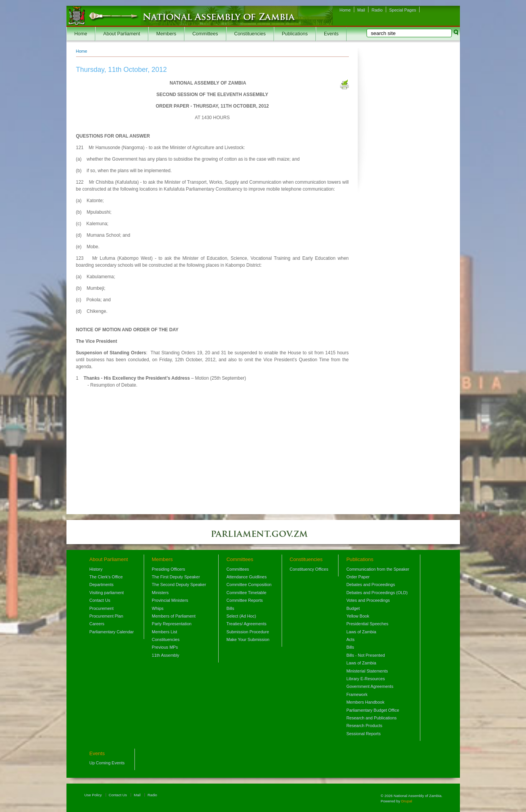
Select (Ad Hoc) (241, 616)
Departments (102, 585)
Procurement (102, 608)
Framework (357, 694)
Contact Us (100, 600)
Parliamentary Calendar (112, 632)
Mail (361, 10)
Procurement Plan (106, 616)
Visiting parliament (107, 593)
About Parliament (122, 34)
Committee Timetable (246, 593)
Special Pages (403, 10)
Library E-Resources (365, 679)
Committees (205, 34)
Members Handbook (365, 702)
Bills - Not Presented (365, 655)
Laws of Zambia (361, 632)
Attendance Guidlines (246, 577)
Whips (158, 608)
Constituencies (250, 34)
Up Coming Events (107, 763)
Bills (230, 608)
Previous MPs (165, 647)
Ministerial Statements (367, 671)
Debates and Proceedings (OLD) (377, 593)
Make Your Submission (248, 639)
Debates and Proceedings (371, 585)
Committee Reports (245, 600)
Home (345, 10)
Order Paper (358, 577)
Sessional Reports (363, 734)
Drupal (407, 801)
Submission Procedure (248, 632)
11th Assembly (166, 655)
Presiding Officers (168, 569)
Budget (353, 608)
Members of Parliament (174, 616)
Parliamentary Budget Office (373, 710)
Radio (377, 10)
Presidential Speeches (367, 624)
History (96, 569)
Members (166, 34)
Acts (350, 639)
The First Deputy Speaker (176, 577)
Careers (97, 624)
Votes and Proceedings (368, 600)
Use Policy (93, 795)
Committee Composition (249, 585)
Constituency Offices (309, 569)
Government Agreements (370, 686)
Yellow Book (358, 616)
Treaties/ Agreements (246, 624)
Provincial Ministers (170, 600)
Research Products (364, 726)
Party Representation (172, 624)
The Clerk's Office (106, 577)
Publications (295, 34)
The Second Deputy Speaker (179, 585)
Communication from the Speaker (378, 569)
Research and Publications (371, 718)
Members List (164, 632)
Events (331, 34)
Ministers (160, 593)
